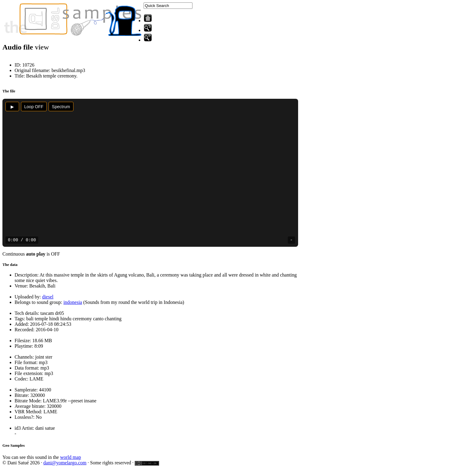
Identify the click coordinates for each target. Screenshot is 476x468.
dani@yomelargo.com (65, 463)
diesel (48, 297)
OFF (55, 254)
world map (71, 457)
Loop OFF (34, 107)
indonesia (73, 302)
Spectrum (61, 107)
